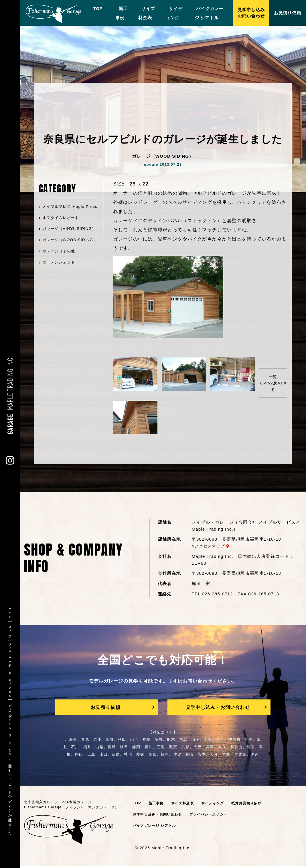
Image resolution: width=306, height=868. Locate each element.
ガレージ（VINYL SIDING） (60, 241)
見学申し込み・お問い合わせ (218, 708)
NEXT (284, 383)
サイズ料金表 (185, 805)
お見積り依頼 (105, 708)
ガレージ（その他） (62, 275)
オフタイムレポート (62, 225)
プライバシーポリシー (214, 816)
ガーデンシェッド (60, 286)
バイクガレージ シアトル (156, 827)
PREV (270, 383)
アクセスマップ (211, 546)
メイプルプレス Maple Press (65, 210)
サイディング (217, 805)
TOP (95, 8)
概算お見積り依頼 (253, 805)
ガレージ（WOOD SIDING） (61, 260)
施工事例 (157, 805)
